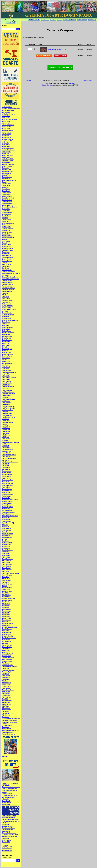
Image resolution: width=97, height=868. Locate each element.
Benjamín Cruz (6, 170)
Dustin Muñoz (6, 254)
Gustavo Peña (6, 329)
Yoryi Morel (5, 713)
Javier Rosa (5, 369)
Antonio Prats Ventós (8, 150)
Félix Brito (5, 293)
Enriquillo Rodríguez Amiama (11, 273)
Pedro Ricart (6, 577)
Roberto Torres (6, 633)
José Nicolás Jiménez (8, 399)
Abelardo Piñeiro (7, 107)
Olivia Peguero (6, 840)
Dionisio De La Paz (7, 248)
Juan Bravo (5, 419)
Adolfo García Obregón (9, 114)
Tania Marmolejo (7, 661)
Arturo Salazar (6, 163)
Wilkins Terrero (6, 704)
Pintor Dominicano (7, 584)
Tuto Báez (5, 681)
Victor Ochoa (6, 692)
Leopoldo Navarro (7, 449)
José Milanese (6, 396)
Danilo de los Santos (8, 238)
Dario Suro (5, 239)
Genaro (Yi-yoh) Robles (9, 309)
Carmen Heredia (7, 202)
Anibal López (6, 146)
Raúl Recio (5, 622)
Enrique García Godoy (9, 272)
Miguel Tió (5, 525)
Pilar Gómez (6, 582)
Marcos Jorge (6, 478)
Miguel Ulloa (6, 527)
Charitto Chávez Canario (9, 207)
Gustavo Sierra (6, 331)
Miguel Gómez (6, 514)
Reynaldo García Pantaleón (10, 627)
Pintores (4, 586)
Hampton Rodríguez (8, 333)
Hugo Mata (5, 351)
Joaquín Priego (6, 374)
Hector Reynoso (7, 340)
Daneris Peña (6, 234)
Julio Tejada (5, 437)
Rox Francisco (6, 641)
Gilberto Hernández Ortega (10, 320)
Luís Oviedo (5, 466)
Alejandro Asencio (7, 130)
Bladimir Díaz (6, 179)
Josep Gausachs (7, 383)
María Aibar (5, 482)
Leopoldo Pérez (7, 451)
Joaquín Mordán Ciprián (9, 372)
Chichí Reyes (6, 211)
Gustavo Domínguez (8, 327)
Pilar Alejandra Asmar (8, 828)
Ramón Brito (6, 613)
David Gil (5, 243)
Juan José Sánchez (8, 422)
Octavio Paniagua (7, 550)
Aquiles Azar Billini (8, 155)
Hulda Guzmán (6, 352)
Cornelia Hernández (8, 223)
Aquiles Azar (6, 154)
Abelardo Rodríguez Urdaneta (11, 109)
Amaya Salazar (6, 137)
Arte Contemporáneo (8, 797)
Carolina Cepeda (7, 203)
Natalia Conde (6, 536)
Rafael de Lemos (7, 600)
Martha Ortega (6, 496)
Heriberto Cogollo (7, 826)
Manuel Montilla (7, 473)
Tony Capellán (6, 676)
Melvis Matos (6, 509)
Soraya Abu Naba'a (8, 654)
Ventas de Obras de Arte (9, 720)
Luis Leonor (5, 460)
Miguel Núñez (6, 518)
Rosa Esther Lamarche (9, 638)
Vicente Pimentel (7, 686)
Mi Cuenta (5, 845)
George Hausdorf (7, 313)
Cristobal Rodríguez (8, 229)
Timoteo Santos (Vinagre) (10, 667)
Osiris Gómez (6, 555)
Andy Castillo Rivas (8, 141)
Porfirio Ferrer (6, 589)
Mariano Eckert (6, 487)
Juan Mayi (5, 424)
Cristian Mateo (6, 227)
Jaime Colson (6, 367)
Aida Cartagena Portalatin (10, 119)
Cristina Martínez (7, 225)
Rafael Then (5, 607)
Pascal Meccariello (7, 559)
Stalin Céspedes (7, 659)
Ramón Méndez (6, 616)
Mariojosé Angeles (7, 494)
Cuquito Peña (6, 230)
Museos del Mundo (8, 732)
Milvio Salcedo (6, 528)
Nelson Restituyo (7, 537)
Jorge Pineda (6, 379)
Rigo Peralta (6, 631)
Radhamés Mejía (7, 591)
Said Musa (5, 643)
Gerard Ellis (5, 317)
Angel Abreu (6, 143)
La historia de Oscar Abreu (10, 835)
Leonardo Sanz (6, 448)
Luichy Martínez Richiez (9, 455)
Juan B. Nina (6, 421)
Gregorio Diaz (6, 324)
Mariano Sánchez (7, 489)
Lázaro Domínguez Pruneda (10, 442)
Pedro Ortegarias (7, 570)
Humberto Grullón (7, 354)
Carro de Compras (7, 847)
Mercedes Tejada (7, 510)
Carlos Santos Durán (8, 198)
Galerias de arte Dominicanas (11, 719)
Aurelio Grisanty (7, 166)
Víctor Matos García (8, 690)
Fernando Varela (7, 291)
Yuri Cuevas (5, 717)
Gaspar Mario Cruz (7, 306)
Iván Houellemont (7, 363)
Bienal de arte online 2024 (10, 837)
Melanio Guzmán (7, 503)
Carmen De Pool (7, 794)
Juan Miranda (6, 428)
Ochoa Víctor (6, 548)
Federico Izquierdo (7, 284)
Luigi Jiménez (6, 457)
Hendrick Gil (6, 343)
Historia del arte (7, 729)
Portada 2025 (6, 842)
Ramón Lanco (6, 615)
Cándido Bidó (6, 185)
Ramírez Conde (6, 609)
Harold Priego (6, 334)
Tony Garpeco (6, 679)
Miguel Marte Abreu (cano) (10, 516)
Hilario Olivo (6, 347)
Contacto (59, 20)
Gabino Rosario (7, 304)
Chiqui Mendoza (7, 212)
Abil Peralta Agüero (8, 110)
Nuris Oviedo (6, 546)
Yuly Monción (6, 715)
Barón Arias (5, 168)
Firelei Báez (5, 838)
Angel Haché (6, 145)
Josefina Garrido (7, 415)
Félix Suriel (5, 297)
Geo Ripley (5, 311)
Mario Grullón (6, 492)
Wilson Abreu (6, 708)
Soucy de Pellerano (8, 658)
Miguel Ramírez (6, 521)
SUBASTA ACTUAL (34, 20)
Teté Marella (5, 663)
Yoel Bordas (6, 711)
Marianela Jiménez (7, 485)
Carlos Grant (6, 191)
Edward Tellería (6, 259)
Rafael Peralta (6, 606)
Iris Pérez (5, 360)
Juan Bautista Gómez (8, 417)
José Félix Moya (7, 390)
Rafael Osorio (6, 604)
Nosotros (53, 20)
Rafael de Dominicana (8, 598)
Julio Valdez (5, 799)
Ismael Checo (6, 361)
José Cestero (6, 388)
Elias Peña (5, 263)
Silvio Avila (5, 652)
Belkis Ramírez (6, 173)
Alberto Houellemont (8, 125)
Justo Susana (6, 439)
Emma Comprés (7, 270)
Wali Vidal (5, 699)
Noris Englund (6, 545)
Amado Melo (6, 136)
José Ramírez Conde (8, 406)
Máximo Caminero (7, 501)
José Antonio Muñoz (8, 387)
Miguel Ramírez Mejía (8, 523)
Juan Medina (6, 426)
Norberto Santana (7, 543)
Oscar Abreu (6, 554)
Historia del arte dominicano (10, 730)
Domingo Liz (6, 252)
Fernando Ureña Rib (8, 290)
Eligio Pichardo (6, 264)
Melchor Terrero (7, 505)
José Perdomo (6, 403)
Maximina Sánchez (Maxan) (10, 500)
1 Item (8, 21)
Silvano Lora (6, 650)
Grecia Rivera (6, 322)
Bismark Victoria (7, 177)
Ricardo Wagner (7, 629)
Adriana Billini (6, 116)
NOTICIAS (5, 756)
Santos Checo (6, 649)
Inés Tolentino (6, 358)
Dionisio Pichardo (7, 250)
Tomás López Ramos (8, 670)
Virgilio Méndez (6, 695)
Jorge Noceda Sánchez (9, 378)
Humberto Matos (7, 356)
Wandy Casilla (6, 801)
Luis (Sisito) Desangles (9, 458)
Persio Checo (6, 579)
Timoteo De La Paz (7, 665)
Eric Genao (5, 275)
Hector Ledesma (7, 336)
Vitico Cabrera (6, 697)
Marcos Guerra (6, 476)
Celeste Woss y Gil (7, 205)
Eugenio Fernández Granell (10, 277)
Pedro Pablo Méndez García (10, 573)
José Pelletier (6, 401)
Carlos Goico (6, 189)
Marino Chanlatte (7, 491)
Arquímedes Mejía (7, 161)
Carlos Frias (6, 187)
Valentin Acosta (7, 683)
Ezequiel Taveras (7, 282)
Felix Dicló (5, 295)
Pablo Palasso (6, 557)
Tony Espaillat (6, 677)
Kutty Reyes (6, 440)
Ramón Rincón (6, 620)
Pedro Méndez (6, 568)
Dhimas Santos (6, 245)
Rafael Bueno (6, 597)
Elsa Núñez (5, 268)
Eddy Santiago (6, 256)
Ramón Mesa (6, 804)
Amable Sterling (7, 134)
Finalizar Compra (11, 23)
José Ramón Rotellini (8, 408)
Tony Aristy (5, 674)
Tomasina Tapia (7, 672)
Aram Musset (6, 157)
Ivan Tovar (5, 365)
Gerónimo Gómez (7, 318)
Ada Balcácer (6, 112)
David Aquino (6, 241)
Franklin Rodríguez (8, 300)
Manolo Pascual (7, 471)
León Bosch (5, 446)
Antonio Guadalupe (8, 148)
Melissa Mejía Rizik (8, 507)
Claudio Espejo (6, 220)
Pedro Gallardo (6, 566)
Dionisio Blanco (7, 247)
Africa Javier (6, 118)
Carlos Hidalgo (6, 194)
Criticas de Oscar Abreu (9, 833)
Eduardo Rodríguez (8, 257)
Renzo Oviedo (6, 625)
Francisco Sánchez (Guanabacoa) (8, 830)
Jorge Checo (6, 376)
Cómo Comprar (45, 20)
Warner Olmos (6, 703)
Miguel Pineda (6, 519)
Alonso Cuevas (6, 132)
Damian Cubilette (7, 232)
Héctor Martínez (7, 338)
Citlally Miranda (7, 214)
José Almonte (6, 385)
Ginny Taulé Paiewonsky (9, 789)
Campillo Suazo (7, 184)
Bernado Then (6, 175)
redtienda (72, 84)
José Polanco (6, 405)
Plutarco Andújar (7, 588)
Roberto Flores (6, 634)
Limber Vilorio (6, 453)
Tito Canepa (5, 668)
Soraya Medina (6, 656)
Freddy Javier (6, 302)
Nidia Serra (5, 541)
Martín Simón (6, 824)
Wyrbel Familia (6, 710)
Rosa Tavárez (6, 640)
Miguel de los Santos (8, 512)
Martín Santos (6, 498)
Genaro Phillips (6, 308)
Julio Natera (5, 433)
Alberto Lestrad (7, 127)
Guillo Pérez (6, 326)
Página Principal (7, 851)
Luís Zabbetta (6, 469)
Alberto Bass (6, 121)
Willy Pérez (5, 706)
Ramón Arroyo (6, 611)
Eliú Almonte (6, 266)
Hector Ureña (6, 342)
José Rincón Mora (7, 410)
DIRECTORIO (92, 20)
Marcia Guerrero (7, 475)
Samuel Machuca (7, 647)
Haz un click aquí (47, 85)
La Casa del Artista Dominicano (8, 726)
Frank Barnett (6, 299)
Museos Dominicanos (8, 734)
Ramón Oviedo (6, 618)
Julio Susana (6, 435)
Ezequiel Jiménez (7, 281)
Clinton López (6, 221)
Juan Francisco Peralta (9, 816)
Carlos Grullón (6, 193)
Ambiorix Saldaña (7, 139)
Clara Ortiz (5, 218)
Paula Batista (6, 562)
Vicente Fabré (6, 685)
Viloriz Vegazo (6, 694)
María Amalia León (7, 483)
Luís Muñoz (5, 464)
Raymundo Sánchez (8, 624)
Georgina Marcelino (8, 315)
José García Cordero (8, 392)
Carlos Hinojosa (7, 196)
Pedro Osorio (6, 571)
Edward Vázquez (7, 261)
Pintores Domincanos (8, 818)
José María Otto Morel (8, 394)
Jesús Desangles (7, 370)
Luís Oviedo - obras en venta (11, 819)
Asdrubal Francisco (8, 164)
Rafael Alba (5, 593)
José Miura (5, 397)
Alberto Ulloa (6, 128)
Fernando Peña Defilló (9, 288)
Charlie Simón (6, 209)
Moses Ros (5, 532)
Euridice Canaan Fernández (10, 279)
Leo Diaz (4, 444)
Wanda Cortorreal (7, 701)
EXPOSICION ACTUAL (69, 20)
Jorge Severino (6, 381)
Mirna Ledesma (6, 530)
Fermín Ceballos (7, 286)
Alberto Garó (6, 123)
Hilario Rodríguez (7, 349)
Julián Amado (6, 431)
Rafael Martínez (6, 602)
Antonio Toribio (7, 152)
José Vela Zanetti (7, 413)
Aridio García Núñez (8, 159)
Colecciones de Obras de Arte (11, 787)
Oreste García (6, 552)
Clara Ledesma (6, 216)
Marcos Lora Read (7, 480)
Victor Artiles (6, 688)
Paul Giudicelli (6, 561)
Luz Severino (6, 467)
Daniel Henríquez (7, 236)
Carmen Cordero (7, 200)
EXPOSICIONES (82, 20)
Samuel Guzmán (7, 645)
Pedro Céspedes (7, 564)
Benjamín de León (7, 172)
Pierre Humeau (6, 580)
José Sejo (5, 412)
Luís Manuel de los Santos (10, 462)
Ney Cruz (5, 539)
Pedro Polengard (7, 575)
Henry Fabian (6, 345)
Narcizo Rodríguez (7, 534)
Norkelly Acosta (7, 803)
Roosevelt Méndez (7, 636)
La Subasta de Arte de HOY (10, 795)
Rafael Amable (6, 595)
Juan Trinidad (6, 430)
